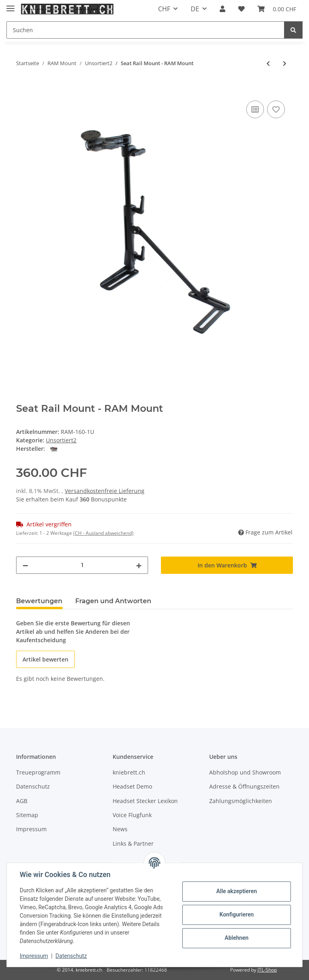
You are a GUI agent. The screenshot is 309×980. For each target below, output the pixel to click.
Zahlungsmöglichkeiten (241, 801)
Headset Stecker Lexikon (145, 801)
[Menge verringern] (25, 565)
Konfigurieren (236, 914)
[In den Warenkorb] (23, 90)
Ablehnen (236, 938)
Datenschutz (33, 786)
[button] (222, 9)
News (120, 829)
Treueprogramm (38, 772)
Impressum (31, 829)
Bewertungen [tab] (39, 601)
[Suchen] (145, 30)
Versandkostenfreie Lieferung (105, 491)
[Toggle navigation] (10, 5)
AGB (22, 801)
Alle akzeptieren (236, 891)
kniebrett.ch (129, 772)
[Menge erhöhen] (139, 565)
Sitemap (27, 815)
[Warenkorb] (277, 9)
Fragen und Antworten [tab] (113, 601)
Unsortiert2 (61, 440)
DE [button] (195, 9)
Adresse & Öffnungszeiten (244, 786)
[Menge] (82, 565)
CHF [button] (164, 9)
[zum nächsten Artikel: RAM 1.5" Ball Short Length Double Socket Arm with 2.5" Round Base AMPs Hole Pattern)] (285, 63)
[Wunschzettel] (241, 9)
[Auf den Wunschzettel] (276, 109)
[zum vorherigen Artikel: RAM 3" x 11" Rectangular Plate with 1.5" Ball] (268, 63)
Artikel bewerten (45, 659)
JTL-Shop (267, 970)
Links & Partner (133, 843)
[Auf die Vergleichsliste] (255, 109)
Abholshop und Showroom (245, 772)
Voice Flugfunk (132, 815)
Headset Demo (132, 786)
